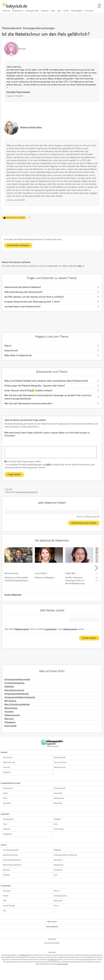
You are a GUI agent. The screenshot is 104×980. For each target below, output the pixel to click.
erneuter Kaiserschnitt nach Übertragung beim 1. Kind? (32, 302)
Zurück (9, 489)
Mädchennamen (22, 629)
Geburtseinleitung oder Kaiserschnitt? (24, 292)
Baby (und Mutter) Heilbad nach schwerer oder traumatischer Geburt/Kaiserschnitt (46, 381)
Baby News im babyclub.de (18, 355)
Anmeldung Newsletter (52, 943)
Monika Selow (31, 127)
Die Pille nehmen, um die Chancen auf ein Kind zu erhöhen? (34, 297)
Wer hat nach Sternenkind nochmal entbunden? (29, 404)
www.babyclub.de (24, 955)
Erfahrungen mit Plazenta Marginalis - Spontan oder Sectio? (35, 386)
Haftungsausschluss (63, 964)
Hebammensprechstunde (26, 492)
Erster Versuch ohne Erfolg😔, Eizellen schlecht (28, 391)
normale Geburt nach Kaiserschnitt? (23, 307)
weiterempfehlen (52, 927)
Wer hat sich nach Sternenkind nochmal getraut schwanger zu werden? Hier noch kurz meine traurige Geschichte (48, 397)
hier (80, 266)
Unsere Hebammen (13, 595)
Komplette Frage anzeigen (18, 92)
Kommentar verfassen (18, 245)
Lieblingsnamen (70, 629)
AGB (48, 465)
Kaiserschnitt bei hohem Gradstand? (23, 287)
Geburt (8, 346)
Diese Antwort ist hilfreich (16, 218)
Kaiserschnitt (11, 351)
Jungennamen (50, 629)
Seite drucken (52, 922)
